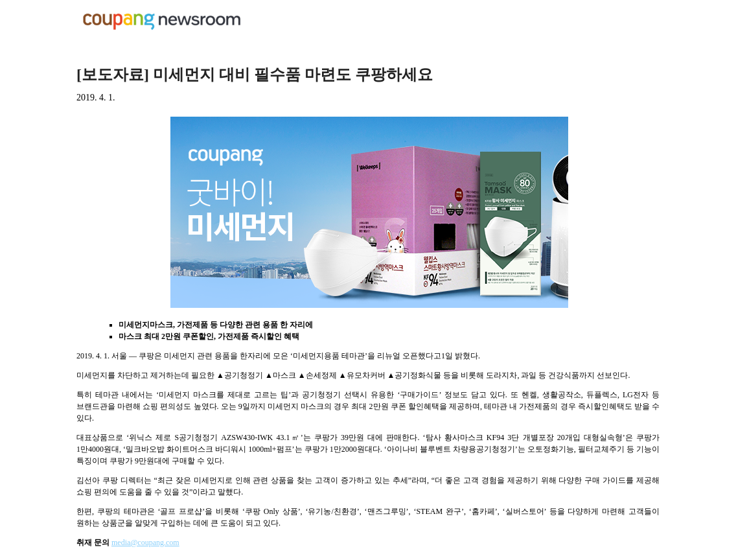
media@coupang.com (145, 542)
